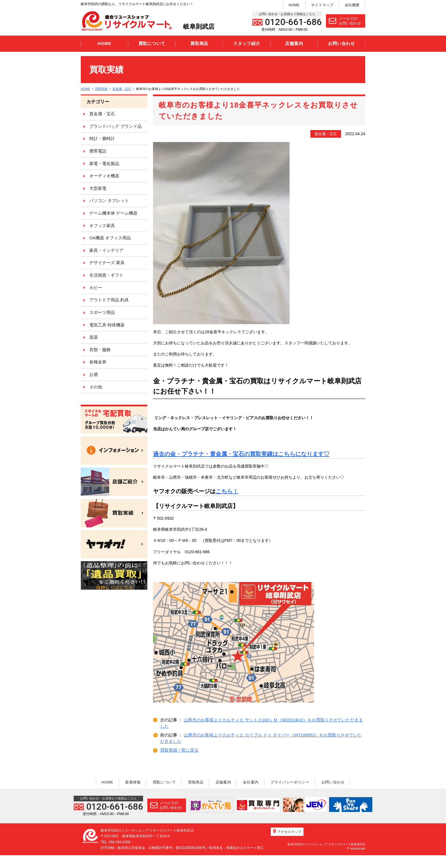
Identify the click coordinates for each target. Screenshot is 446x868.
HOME (294, 5)
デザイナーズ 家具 (107, 263)
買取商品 (199, 43)
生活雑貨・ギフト (106, 275)
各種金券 (98, 362)
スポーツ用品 (102, 312)
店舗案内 (294, 43)
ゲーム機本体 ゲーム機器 (113, 213)
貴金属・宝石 (122, 89)
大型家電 (98, 188)
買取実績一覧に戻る (179, 750)
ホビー (96, 288)
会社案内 (252, 782)
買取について (152, 43)
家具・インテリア (106, 250)
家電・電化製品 (104, 163)
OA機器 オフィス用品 (110, 238)
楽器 (94, 337)
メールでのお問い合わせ (345, 21)
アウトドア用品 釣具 (109, 300)
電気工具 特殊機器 (107, 325)
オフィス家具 (102, 226)
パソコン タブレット (109, 200)
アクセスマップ (287, 844)
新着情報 (132, 782)
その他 (96, 387)
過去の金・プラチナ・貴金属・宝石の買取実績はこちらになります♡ (241, 454)
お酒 (94, 374)
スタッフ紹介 (247, 43)
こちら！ (227, 491)
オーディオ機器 (104, 176)
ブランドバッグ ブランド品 (115, 126)
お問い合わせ (341, 43)
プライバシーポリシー (291, 782)
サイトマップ (322, 5)
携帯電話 (98, 151)
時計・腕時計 (102, 138)
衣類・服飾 (100, 350)
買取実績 (102, 89)
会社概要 (352, 5)
